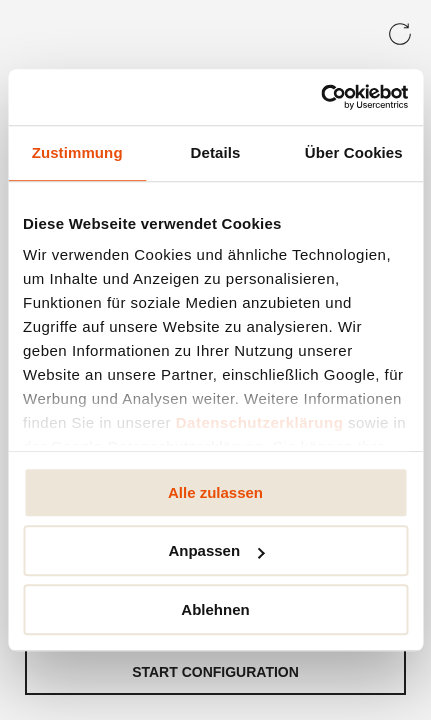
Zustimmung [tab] (77, 152)
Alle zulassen (215, 492)
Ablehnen (215, 609)
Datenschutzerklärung (260, 422)
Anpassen (216, 550)
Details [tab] (216, 152)
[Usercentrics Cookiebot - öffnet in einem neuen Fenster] (320, 97)
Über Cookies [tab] (354, 152)
